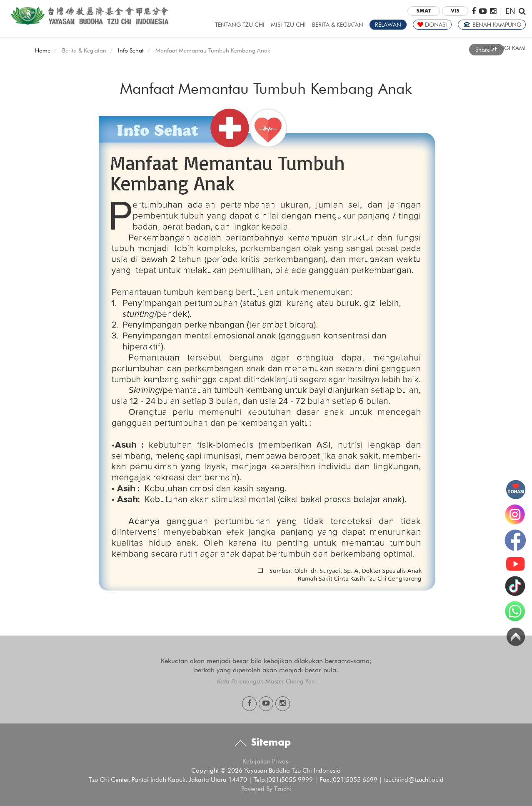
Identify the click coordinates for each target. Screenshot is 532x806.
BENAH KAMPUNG (492, 25)
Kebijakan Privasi (266, 761)
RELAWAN (388, 25)
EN (510, 11)
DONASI (432, 25)
